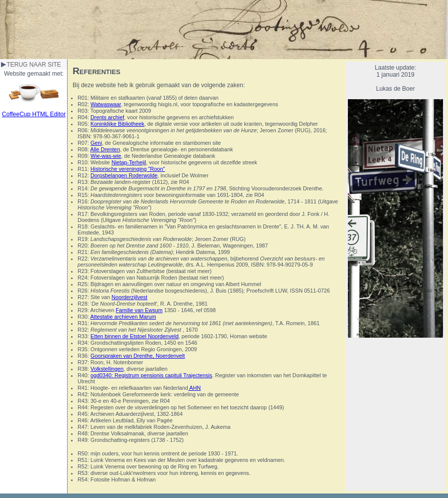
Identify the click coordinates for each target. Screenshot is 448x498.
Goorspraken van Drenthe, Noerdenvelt (138, 356)
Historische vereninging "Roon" (128, 169)
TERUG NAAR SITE (34, 65)
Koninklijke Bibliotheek (117, 124)
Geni (96, 143)
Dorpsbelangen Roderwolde (124, 175)
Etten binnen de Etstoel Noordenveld (135, 336)
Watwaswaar (106, 104)
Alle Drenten (105, 149)
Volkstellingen (107, 369)
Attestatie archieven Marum (123, 317)
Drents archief (107, 117)
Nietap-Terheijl (129, 162)
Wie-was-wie (106, 156)
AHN (194, 388)
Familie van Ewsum (139, 310)
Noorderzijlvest (129, 297)
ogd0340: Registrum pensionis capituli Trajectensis (151, 375)
